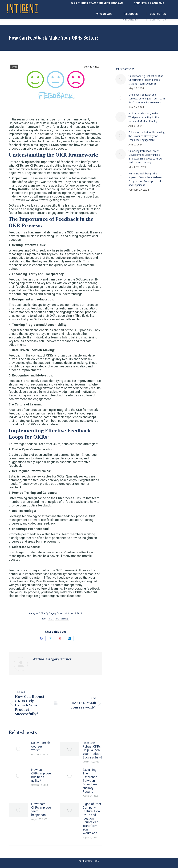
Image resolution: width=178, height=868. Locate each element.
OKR (14, 67)
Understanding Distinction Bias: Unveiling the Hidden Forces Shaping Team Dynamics (146, 80)
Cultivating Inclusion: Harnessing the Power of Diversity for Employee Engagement (146, 136)
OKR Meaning (62, 619)
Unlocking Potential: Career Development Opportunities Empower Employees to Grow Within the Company (145, 157)
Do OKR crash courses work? (41, 746)
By (54, 613)
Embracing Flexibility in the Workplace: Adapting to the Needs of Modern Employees (145, 117)
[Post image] (18, 749)
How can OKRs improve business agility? (41, 775)
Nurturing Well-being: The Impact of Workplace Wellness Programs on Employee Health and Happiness (146, 179)
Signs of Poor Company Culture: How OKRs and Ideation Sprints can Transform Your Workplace (92, 818)
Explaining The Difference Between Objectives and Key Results (90, 781)
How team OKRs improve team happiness (41, 809)
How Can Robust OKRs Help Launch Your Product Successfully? (92, 750)
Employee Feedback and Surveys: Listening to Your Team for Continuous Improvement (147, 98)
